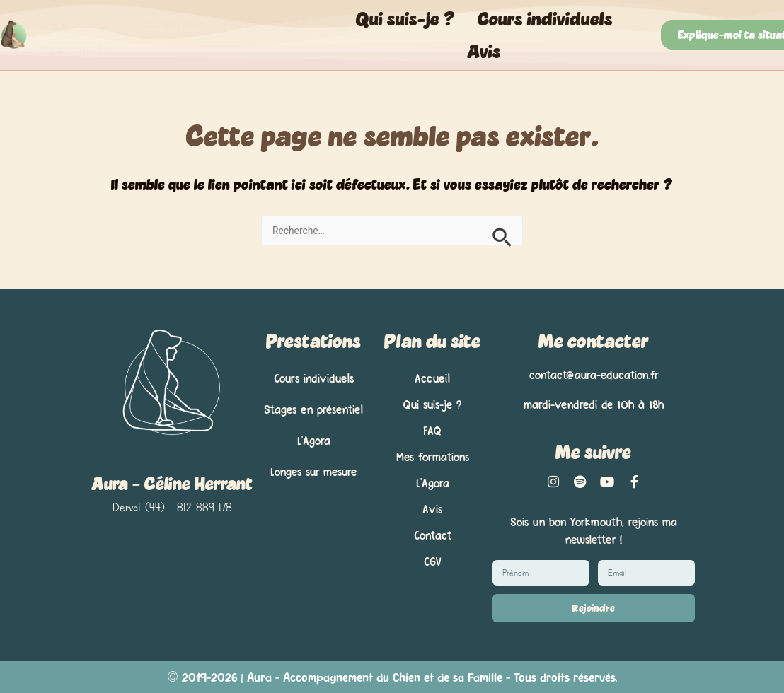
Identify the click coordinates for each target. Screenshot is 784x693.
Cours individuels (545, 18)
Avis (484, 51)
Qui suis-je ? (405, 18)
